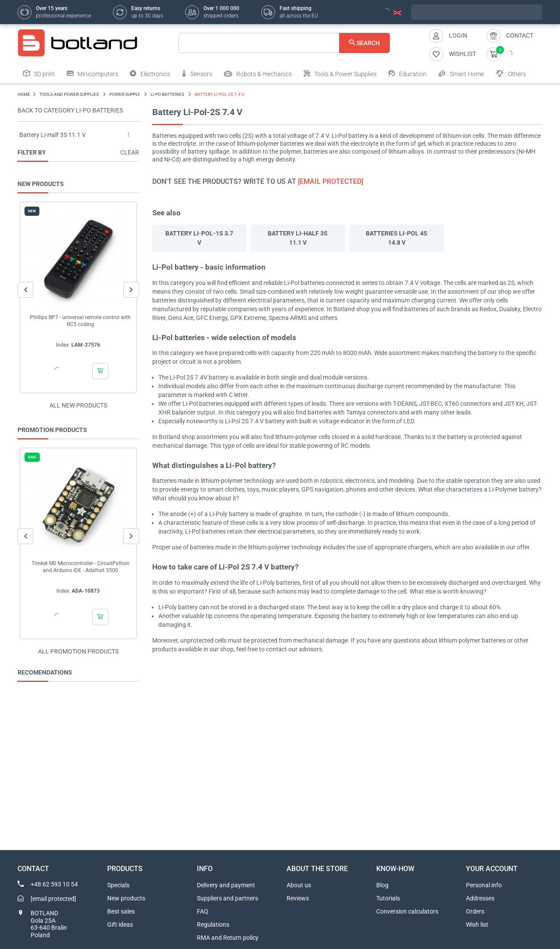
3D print (39, 74)
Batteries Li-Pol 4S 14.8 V (397, 238)
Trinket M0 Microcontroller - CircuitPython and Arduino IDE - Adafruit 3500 (80, 567)
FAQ (203, 911)
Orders (475, 911)
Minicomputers (93, 74)
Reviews (298, 898)
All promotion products (78, 651)
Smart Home (461, 74)
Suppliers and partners (227, 898)
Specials (118, 885)
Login (458, 35)
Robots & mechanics (258, 74)
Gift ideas (120, 924)
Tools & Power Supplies (340, 74)
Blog (382, 885)
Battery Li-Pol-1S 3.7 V (199, 238)
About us (299, 885)
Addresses (480, 898)
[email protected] (331, 181)
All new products (78, 405)
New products (126, 898)
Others (511, 74)
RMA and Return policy (228, 938)
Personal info (484, 885)
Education (408, 74)
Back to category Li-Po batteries (70, 110)
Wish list (477, 924)
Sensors (197, 74)
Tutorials (388, 898)
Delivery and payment (226, 885)
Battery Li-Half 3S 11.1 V (52, 135)
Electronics (150, 74)
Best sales (121, 911)
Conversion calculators (407, 911)
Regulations (213, 924)
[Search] (284, 43)
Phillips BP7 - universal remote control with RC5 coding (80, 321)
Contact (520, 35)
